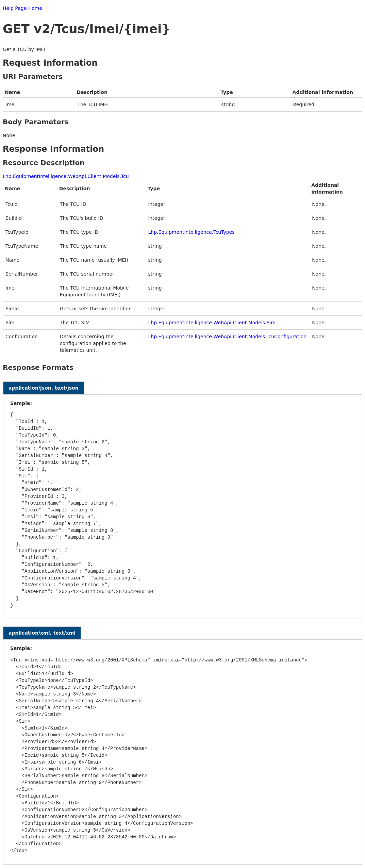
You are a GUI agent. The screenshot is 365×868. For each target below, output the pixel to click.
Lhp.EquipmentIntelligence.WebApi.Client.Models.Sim (212, 323)
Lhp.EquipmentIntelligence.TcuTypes (191, 232)
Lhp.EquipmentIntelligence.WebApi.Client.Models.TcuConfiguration (227, 337)
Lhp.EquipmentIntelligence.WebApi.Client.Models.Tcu (66, 176)
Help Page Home (22, 8)
